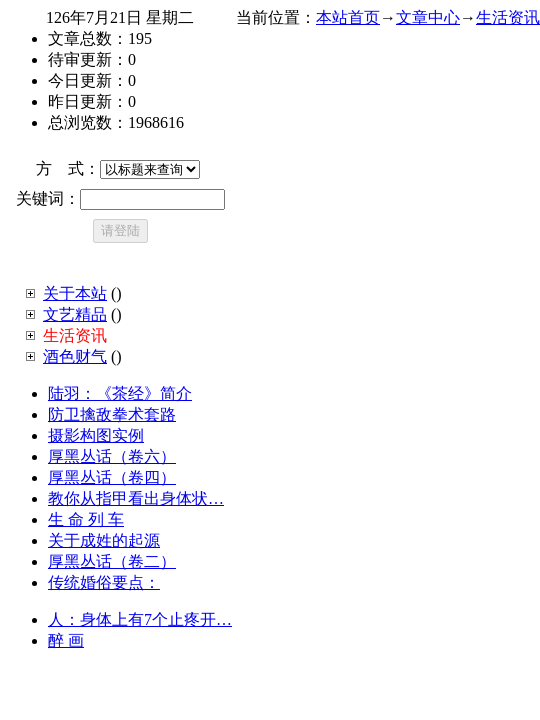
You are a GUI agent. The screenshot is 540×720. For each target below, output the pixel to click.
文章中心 (428, 17)
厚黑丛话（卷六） (112, 456)
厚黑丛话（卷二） (112, 561)
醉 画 (66, 640)
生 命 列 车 (86, 519)
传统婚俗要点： (104, 582)
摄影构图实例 (96, 435)
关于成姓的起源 (104, 540)
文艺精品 (75, 314)
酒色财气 (75, 356)
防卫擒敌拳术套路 (112, 414)
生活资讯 (508, 17)
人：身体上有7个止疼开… (140, 619)
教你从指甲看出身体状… (136, 498)
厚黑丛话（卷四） (112, 477)
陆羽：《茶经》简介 (120, 393)
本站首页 (348, 17)
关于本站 (75, 293)
